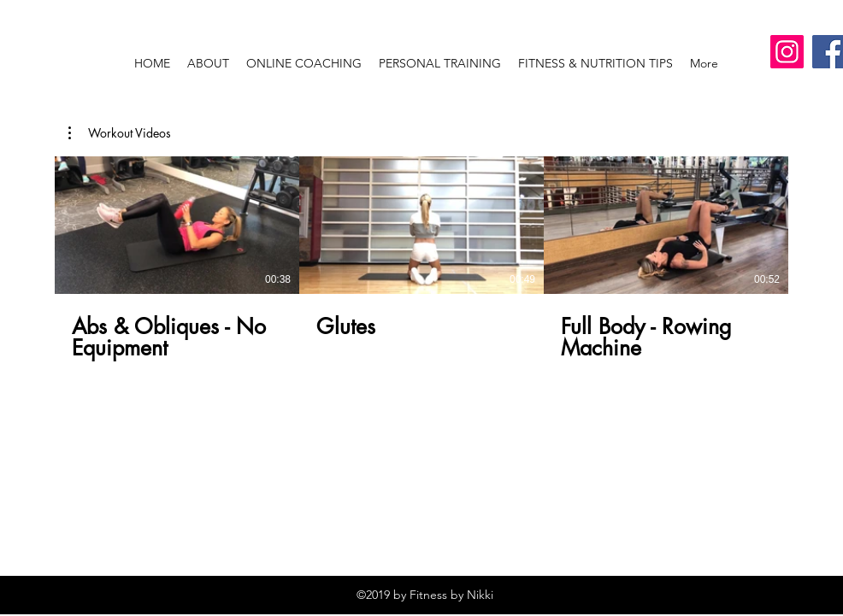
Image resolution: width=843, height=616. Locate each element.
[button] (120, 133)
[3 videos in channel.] (421, 259)
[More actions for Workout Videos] (120, 133)
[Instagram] (787, 52)
